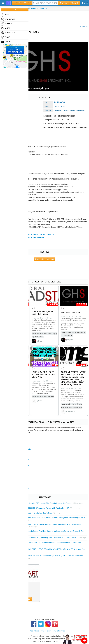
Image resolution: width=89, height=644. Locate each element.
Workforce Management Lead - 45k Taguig (43, 313)
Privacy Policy (45, 631)
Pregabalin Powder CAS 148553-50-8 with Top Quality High (29, 513)
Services (7, 24)
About (36, 631)
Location (64, 3)
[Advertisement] (44, 16)
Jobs (5, 15)
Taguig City (43, 8)
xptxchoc (40, 401)
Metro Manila (31, 8)
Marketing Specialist (70, 313)
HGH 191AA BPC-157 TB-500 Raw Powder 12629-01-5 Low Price (44, 375)
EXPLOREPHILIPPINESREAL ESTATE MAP (15, 50)
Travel (6, 37)
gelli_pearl (40, 341)
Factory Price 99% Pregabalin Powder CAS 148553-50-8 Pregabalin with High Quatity (39, 503)
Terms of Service (58, 631)
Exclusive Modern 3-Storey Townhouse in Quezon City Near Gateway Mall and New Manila (41, 538)
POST (15, 10)
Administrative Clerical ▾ (22, 3)
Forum (6, 42)
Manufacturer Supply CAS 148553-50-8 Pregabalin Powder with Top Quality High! (38, 508)
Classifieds (8, 33)
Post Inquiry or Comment (45, 259)
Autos (5, 28)
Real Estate (8, 19)
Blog (31, 631)
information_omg (71, 411)
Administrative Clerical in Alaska (43, 397)
